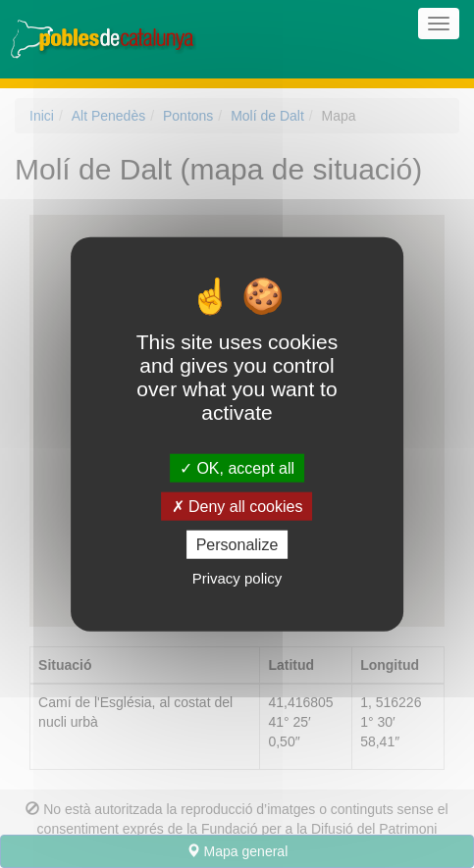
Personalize (237, 545)
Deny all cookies (237, 506)
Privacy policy (237, 578)
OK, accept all (237, 467)
